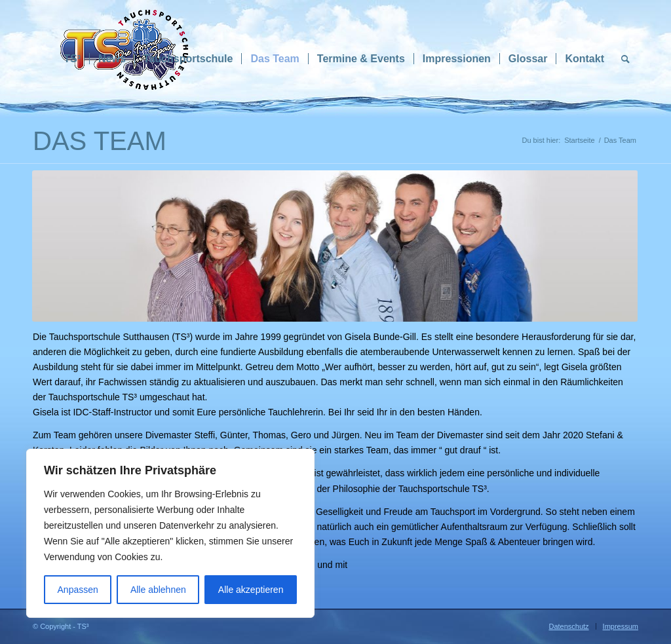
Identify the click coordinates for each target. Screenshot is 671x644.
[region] (170, 533)
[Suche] (625, 59)
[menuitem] (72, 59)
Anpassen (78, 590)
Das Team (100, 141)
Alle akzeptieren (251, 590)
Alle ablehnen (158, 590)
